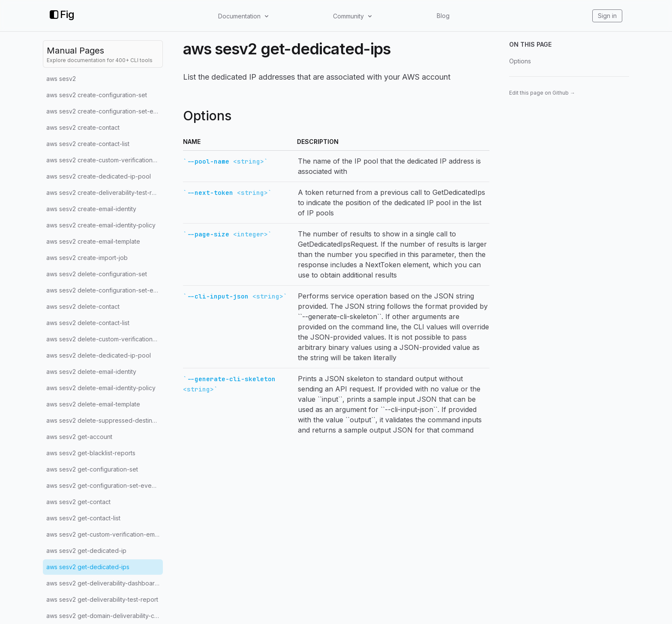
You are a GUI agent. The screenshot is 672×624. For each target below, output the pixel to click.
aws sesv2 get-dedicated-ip (86, 551)
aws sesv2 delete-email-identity (91, 372)
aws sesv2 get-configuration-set (92, 469)
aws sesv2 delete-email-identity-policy (101, 388)
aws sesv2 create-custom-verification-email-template (105, 160)
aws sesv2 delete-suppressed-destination (105, 420)
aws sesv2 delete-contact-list (88, 323)
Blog (443, 16)
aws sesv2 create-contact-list (88, 144)
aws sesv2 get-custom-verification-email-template (105, 534)
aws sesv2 (61, 79)
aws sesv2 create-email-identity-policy (101, 225)
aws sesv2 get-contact (78, 502)
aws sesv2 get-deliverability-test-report (102, 599)
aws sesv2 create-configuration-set (97, 95)
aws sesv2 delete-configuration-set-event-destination (105, 290)
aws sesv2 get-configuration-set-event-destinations (105, 485)
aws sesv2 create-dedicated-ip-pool (99, 176)
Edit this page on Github (542, 93)
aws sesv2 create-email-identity (91, 209)
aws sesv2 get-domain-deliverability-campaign (105, 616)
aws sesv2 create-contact (83, 127)
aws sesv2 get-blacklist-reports (91, 453)
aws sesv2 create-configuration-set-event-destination (105, 111)
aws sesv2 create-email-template (93, 241)
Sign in (607, 16)
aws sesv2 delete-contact (83, 306)
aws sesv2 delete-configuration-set (97, 274)
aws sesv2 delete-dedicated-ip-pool (99, 355)
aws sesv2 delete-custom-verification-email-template (105, 339)
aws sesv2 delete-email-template (93, 404)
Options (520, 61)
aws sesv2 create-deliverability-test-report (105, 193)
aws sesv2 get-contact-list (83, 518)
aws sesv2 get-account (79, 437)
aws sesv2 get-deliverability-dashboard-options (105, 583)
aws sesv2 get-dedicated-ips (88, 567)
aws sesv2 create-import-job (87, 258)
